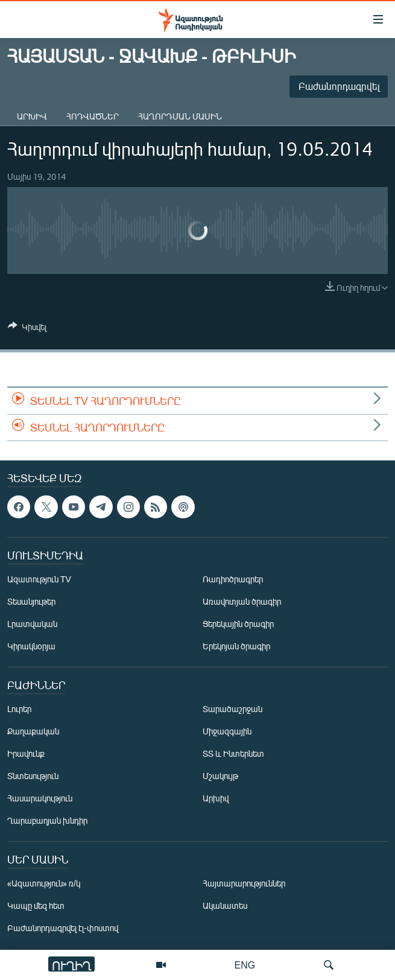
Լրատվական (32, 624)
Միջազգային (227, 731)
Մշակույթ (220, 776)
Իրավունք (26, 753)
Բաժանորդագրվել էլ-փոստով (63, 928)
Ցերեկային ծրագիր (238, 624)
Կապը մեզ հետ (36, 905)
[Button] (27, 329)
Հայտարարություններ (244, 883)
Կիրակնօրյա (31, 646)
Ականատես (225, 905)
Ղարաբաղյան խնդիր (47, 820)
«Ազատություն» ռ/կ (44, 883)
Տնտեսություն (33, 776)
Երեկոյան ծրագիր (236, 646)
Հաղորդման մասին (180, 116)
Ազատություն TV (39, 579)
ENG (245, 965)
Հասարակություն (40, 798)
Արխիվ (32, 116)
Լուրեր (19, 709)
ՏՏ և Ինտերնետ (233, 753)
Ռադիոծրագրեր (233, 579)
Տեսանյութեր (31, 601)
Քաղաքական (33, 731)
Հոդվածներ (93, 116)
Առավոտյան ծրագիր (242, 601)
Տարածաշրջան (232, 709)
